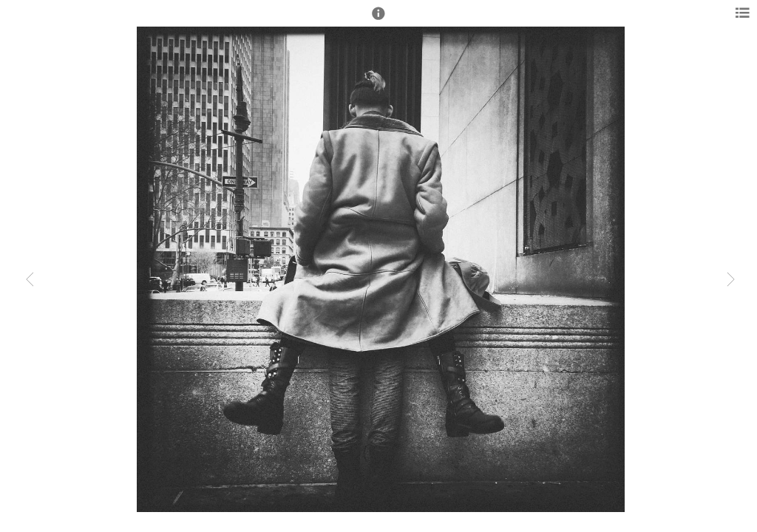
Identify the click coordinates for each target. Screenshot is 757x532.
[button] (378, 20)
